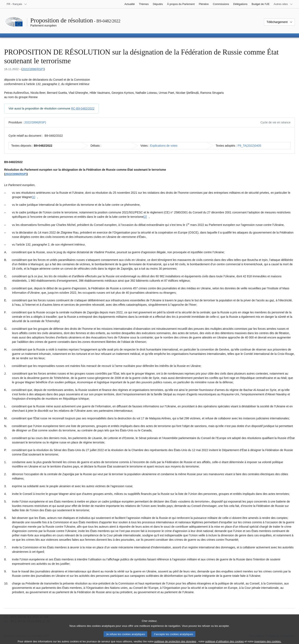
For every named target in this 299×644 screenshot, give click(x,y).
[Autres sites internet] (283, 4)
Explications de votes (164, 146)
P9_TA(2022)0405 (249, 146)
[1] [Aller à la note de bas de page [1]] (34, 197)
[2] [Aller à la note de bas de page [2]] (145, 217)
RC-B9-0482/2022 (83, 108)
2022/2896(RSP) (33, 69)
